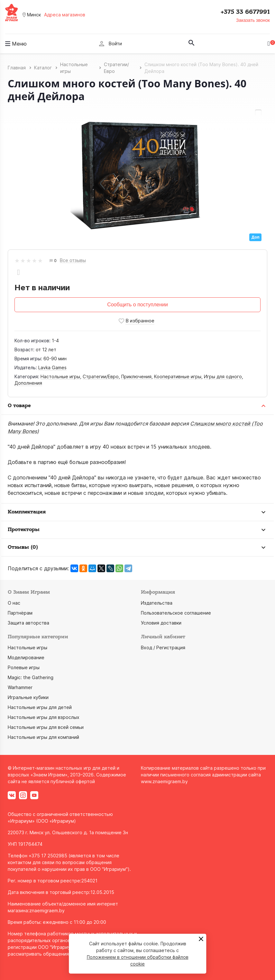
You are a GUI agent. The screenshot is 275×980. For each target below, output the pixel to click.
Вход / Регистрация (163, 647)
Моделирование (26, 657)
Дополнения (28, 383)
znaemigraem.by (47, 910)
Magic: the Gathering (31, 677)
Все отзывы (73, 261)
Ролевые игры (24, 667)
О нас (14, 603)
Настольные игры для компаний (43, 737)
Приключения (136, 376)
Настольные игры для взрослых (44, 717)
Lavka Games (52, 367)
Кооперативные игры (178, 376)
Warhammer (20, 687)
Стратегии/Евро (101, 376)
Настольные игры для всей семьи (46, 727)
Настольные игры (60, 376)
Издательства (157, 603)
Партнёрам (20, 613)
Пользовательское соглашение (176, 613)
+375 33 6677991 (245, 12)
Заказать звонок (253, 20)
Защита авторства (28, 623)
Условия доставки (161, 623)
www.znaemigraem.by (164, 781)
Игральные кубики (28, 697)
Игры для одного (223, 376)
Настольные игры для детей (40, 707)
